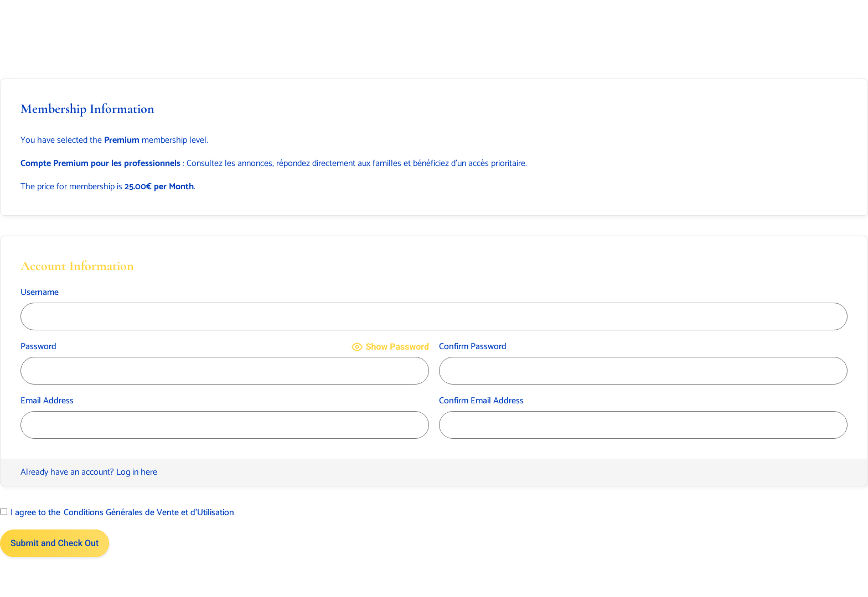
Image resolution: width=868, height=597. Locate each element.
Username (40, 293)
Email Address (47, 401)
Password (38, 347)
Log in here (137, 472)
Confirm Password (473, 347)
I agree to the (117, 513)
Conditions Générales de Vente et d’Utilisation (149, 513)
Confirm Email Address (481, 401)
